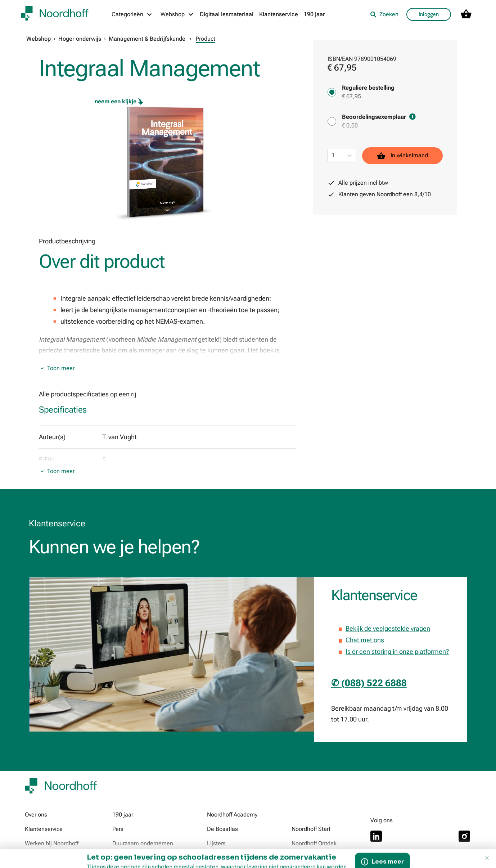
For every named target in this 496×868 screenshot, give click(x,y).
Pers (118, 829)
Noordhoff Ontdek (314, 843)
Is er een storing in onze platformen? (397, 651)
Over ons (36, 815)
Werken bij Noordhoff (52, 843)
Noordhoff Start (311, 829)
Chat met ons (365, 640)
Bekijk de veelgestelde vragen (388, 628)
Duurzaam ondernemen (143, 843)
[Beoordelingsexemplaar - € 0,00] (332, 121)
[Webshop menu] (177, 14)
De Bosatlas (222, 829)
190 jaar (314, 14)
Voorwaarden (133, 861)
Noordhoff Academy (232, 815)
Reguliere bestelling (368, 88)
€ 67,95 (351, 96)
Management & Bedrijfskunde (147, 39)
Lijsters (216, 843)
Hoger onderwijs (80, 39)
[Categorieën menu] (132, 14)
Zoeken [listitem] (384, 14)
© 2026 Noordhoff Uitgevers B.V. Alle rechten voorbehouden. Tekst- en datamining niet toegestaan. (344, 861)
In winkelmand (402, 156)
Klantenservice (279, 14)
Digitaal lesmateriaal (227, 14)
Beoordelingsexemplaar (379, 117)
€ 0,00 (350, 125)
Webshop (39, 39)
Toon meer (61, 368)
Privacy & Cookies (184, 861)
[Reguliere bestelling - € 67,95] (332, 92)
